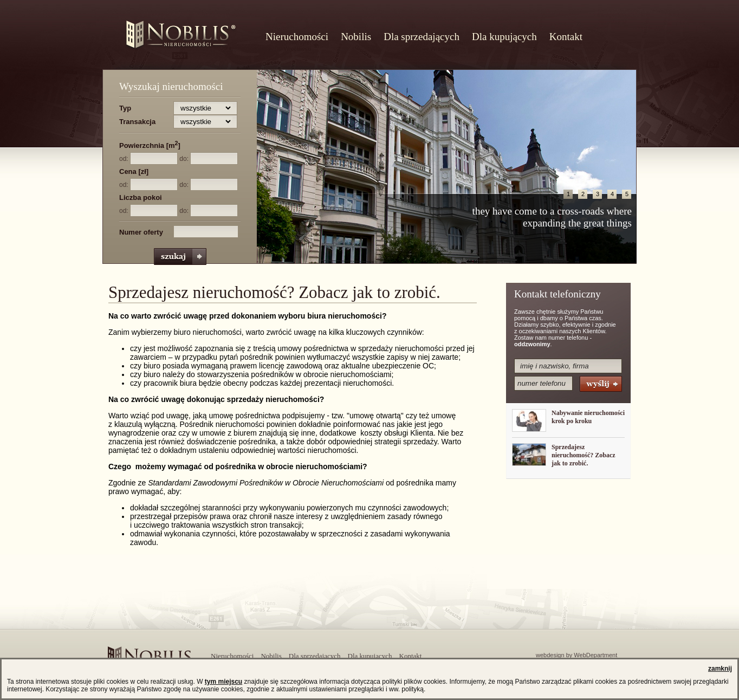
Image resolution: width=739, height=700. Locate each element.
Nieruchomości (297, 37)
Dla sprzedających (422, 37)
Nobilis (356, 37)
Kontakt (566, 37)
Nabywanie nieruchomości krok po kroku (588, 417)
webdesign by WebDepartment (576, 655)
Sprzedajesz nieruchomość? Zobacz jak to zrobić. (584, 455)
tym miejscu (223, 682)
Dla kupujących (504, 37)
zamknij (720, 669)
